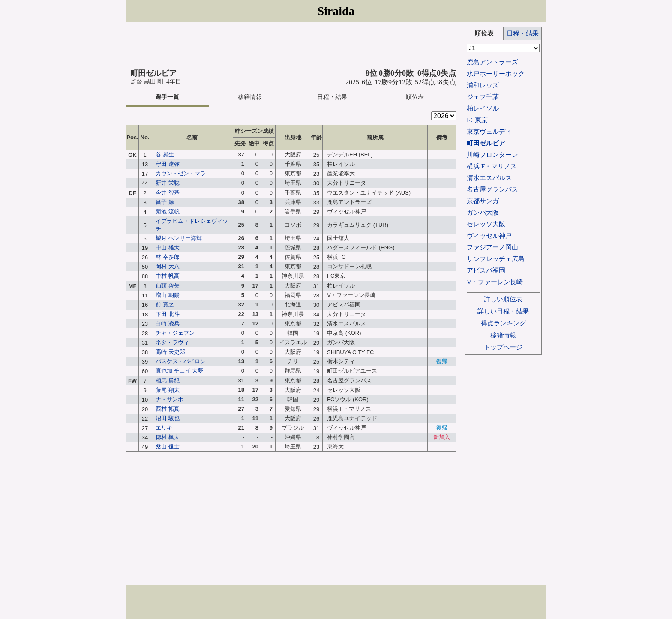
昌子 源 (165, 202)
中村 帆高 (168, 276)
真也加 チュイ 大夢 (179, 371)
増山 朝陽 (168, 295)
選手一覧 (167, 97)
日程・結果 (332, 97)
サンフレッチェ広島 (496, 259)
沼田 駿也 (168, 418)
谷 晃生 (165, 155)
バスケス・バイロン (181, 361)
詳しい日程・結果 (503, 311)
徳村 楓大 (168, 437)
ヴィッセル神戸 (489, 236)
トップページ (503, 347)
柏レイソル (483, 108)
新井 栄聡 (168, 183)
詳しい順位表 (503, 299)
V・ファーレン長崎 (495, 282)
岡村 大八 (168, 266)
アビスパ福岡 (486, 270)
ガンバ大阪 (483, 212)
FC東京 (477, 120)
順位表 (415, 97)
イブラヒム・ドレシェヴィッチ (192, 225)
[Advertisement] (291, 46)
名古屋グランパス (492, 189)
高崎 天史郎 (170, 352)
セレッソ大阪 (486, 224)
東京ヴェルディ (489, 131)
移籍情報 (250, 97)
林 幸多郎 (168, 257)
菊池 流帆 (168, 212)
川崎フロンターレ (492, 155)
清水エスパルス (489, 178)
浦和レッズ (483, 85)
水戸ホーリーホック (496, 74)
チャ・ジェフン (175, 333)
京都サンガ (483, 201)
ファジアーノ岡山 (492, 247)
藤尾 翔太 (168, 390)
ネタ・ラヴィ (172, 342)
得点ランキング (503, 323)
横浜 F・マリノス (492, 166)
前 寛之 (165, 305)
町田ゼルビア (486, 143)
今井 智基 (168, 193)
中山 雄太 (168, 248)
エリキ (164, 428)
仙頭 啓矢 (168, 286)
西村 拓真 (168, 409)
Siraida (336, 11)
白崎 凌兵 (168, 323)
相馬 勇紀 (168, 380)
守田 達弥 (168, 164)
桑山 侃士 (168, 446)
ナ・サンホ (169, 399)
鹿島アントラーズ (492, 62)
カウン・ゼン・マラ (181, 173)
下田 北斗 (168, 314)
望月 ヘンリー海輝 (179, 238)
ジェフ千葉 (483, 97)
